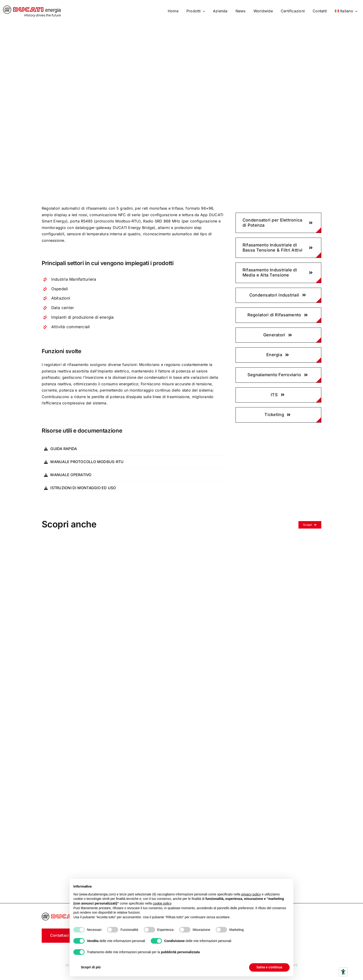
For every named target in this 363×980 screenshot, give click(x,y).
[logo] (32, 7)
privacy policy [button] (251, 894)
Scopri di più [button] (91, 967)
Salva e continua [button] (269, 967)
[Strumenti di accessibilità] (343, 972)
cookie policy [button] (162, 903)
